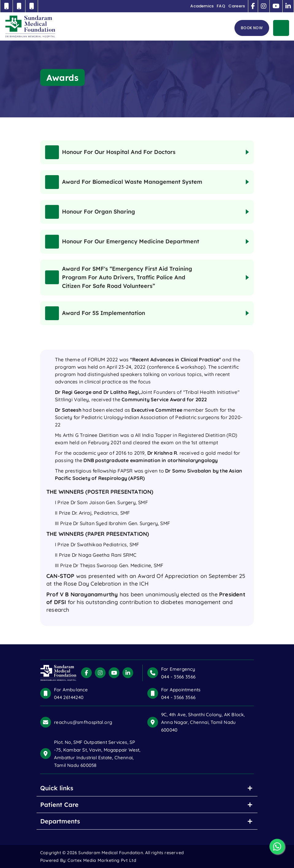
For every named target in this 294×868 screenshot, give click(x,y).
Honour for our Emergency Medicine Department (122, 242)
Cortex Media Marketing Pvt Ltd (102, 860)
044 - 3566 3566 (178, 677)
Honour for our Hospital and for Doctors (110, 152)
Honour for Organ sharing (90, 212)
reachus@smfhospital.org (83, 722)
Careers (237, 6)
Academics (202, 6)
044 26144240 (69, 697)
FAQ (221, 6)
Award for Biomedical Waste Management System (124, 182)
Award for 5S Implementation (95, 313)
